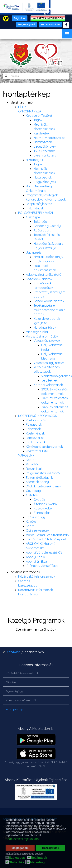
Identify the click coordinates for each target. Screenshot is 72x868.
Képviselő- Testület (39, 116)
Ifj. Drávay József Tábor (43, 566)
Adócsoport (42, 230)
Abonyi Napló (35, 557)
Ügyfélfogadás (44, 261)
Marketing (37, 862)
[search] (36, 76)
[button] (43, 836)
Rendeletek (41, 133)
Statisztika (17, 862)
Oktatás (32, 495)
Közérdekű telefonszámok (44, 447)
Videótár (32, 464)
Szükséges (17, 858)
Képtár (31, 460)
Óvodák (39, 500)
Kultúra (31, 522)
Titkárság (40, 222)
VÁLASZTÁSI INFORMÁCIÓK (48, 18)
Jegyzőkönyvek (45, 146)
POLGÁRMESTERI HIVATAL (36, 213)
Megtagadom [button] (20, 848)
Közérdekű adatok (39, 279)
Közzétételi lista (37, 451)
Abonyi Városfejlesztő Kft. (44, 553)
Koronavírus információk (36, 590)
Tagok (38, 120)
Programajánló (26, 24)
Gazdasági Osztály (47, 226)
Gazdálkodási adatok (49, 301)
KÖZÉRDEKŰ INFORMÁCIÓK (38, 416)
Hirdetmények (36, 442)
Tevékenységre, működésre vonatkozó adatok (50, 310)
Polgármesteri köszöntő (43, 473)
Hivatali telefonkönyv (48, 257)
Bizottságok (34, 160)
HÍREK (22, 107)
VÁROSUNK (26, 455)
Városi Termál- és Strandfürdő (47, 535)
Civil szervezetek (38, 530)
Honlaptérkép (28, 594)
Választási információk (42, 336)
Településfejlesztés (39, 204)
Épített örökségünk (39, 478)
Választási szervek (47, 341)
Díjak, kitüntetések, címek (43, 486)
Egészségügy (35, 517)
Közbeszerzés (36, 420)
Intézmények (35, 208)
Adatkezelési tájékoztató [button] (22, 839)
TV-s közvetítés (44, 151)
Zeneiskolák (42, 513)
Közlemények (35, 433)
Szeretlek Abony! (38, 482)
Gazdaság (33, 491)
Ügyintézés (34, 252)
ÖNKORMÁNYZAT (30, 111)
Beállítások (39, 858)
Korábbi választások (48, 385)
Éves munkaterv (45, 155)
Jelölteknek (49, 380)
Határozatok (43, 142)
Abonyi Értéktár (37, 561)
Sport (30, 526)
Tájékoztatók (35, 438)
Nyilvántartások (45, 327)
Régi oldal (20, 18)
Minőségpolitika (37, 332)
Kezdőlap (14, 652)
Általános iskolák (45, 504)
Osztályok (33, 217)
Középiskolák (43, 508)
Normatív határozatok (49, 138)
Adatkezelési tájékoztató (44, 275)
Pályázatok (34, 424)
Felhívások (33, 429)
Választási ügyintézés (49, 363)
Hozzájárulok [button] (51, 848)
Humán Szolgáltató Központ (46, 539)
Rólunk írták (34, 469)
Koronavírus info (50, 24)
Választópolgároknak (57, 376)
